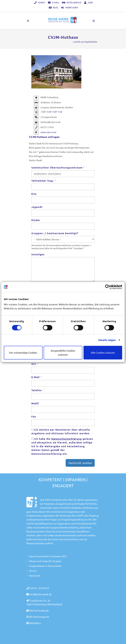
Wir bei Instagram (39, 617)
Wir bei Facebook (39, 610)
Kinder (36, 220)
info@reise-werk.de (40, 594)
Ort (35, 364)
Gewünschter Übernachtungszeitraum (58, 167)
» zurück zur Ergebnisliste (85, 42)
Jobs (88, 2)
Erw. (34, 194)
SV (61, 112)
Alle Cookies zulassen (103, 353)
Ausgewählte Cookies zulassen (63, 353)
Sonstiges (38, 254)
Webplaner (69, 7)
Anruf (40, 2)
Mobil (35, 403)
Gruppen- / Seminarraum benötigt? (55, 233)
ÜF (44, 112)
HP (50, 112)
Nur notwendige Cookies (23, 353)
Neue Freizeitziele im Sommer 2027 (48, 556)
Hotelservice (72, 2)
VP (55, 112)
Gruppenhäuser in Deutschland (45, 566)
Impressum (35, 575)
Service (33, 571)
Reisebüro (35, 623)
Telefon (37, 390)
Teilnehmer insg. (43, 181)
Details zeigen (107, 340)
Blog (54, 7)
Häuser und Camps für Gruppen (45, 561)
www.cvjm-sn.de (48, 132)
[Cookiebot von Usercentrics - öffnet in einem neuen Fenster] (108, 287)
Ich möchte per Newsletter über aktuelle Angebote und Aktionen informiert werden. (61, 432)
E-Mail (54, 2)
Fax (34, 416)
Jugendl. (37, 207)
